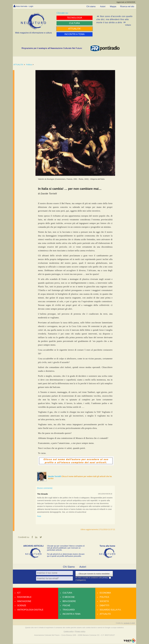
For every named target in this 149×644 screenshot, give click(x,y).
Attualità (105, 614)
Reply (39, 516)
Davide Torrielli (55, 476)
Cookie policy (69, 632)
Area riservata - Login (26, 6)
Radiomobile (24, 597)
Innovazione (24, 602)
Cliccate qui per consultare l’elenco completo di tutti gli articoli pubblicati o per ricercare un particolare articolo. (66, 548)
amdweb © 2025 (129, 623)
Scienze (22, 606)
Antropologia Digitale (30, 610)
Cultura (67, 593)
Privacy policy (80, 632)
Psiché (66, 606)
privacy (105, 578)
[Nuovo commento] (45, 488)
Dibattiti (104, 606)
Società (104, 602)
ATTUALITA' (18, 65)
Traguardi (69, 610)
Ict (19, 593)
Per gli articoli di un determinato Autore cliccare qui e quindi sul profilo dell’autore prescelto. (66, 555)
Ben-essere (69, 602)
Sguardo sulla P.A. (110, 610)
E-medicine (69, 597)
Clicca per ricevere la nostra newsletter (94, 574)
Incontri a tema (71, 614)
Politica (29, 65)
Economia (105, 593)
